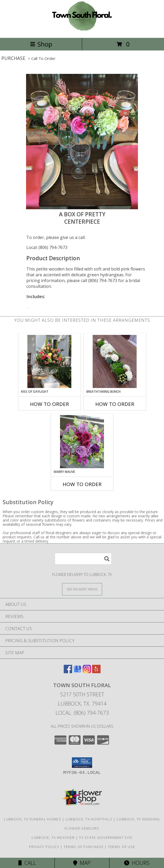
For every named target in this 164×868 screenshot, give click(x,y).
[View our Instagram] (87, 672)
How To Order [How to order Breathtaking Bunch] (115, 404)
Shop (41, 44)
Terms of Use (122, 847)
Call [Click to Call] (27, 863)
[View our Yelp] (96, 672)
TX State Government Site (106, 838)
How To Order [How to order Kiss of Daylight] (49, 404)
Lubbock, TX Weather (53, 838)
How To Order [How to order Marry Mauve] (82, 484)
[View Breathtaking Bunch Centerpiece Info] (115, 361)
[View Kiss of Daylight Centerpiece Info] (49, 361)
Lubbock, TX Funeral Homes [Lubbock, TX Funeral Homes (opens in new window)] (33, 819)
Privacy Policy (44, 847)
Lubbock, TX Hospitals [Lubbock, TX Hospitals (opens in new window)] (89, 819)
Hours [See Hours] (137, 863)
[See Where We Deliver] (82, 589)
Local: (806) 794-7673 (47, 247)
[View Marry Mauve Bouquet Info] (82, 442)
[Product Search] (83, 559)
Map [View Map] (82, 863)
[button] (82, 763)
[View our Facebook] (68, 672)
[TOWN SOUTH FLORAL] (82, 30)
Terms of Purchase (84, 847)
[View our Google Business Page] (77, 672)
